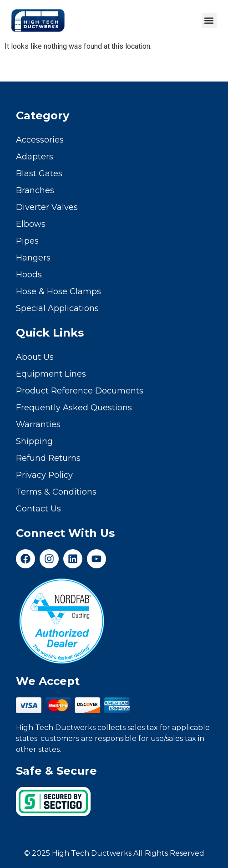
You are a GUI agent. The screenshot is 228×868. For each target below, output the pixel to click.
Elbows (31, 224)
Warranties (38, 424)
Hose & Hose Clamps (58, 291)
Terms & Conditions (56, 492)
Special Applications (57, 308)
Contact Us (38, 509)
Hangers (33, 258)
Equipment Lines (51, 374)
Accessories (40, 140)
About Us (35, 357)
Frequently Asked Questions (74, 408)
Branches (35, 190)
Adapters (35, 157)
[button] (209, 21)
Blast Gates (39, 174)
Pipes (27, 241)
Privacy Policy (44, 475)
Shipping (34, 441)
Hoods (29, 275)
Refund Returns (48, 458)
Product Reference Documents (80, 391)
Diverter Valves (47, 207)
